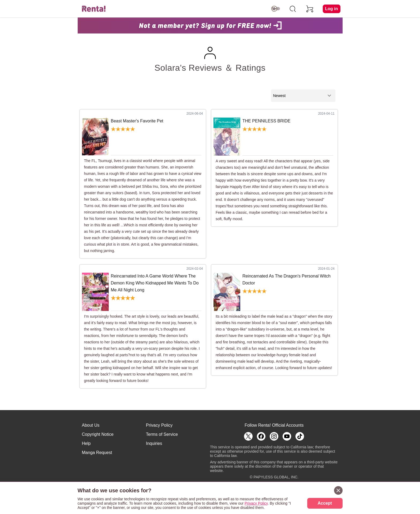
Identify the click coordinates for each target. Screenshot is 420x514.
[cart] (310, 9)
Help (86, 443)
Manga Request (97, 453)
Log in (332, 9)
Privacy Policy (159, 425)
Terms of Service (162, 434)
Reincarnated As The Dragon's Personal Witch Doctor (286, 279)
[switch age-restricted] (276, 9)
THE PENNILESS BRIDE (267, 121)
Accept (325, 503)
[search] (293, 9)
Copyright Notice (98, 434)
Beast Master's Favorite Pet (137, 121)
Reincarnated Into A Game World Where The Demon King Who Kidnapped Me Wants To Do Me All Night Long (155, 283)
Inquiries (154, 443)
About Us (91, 425)
